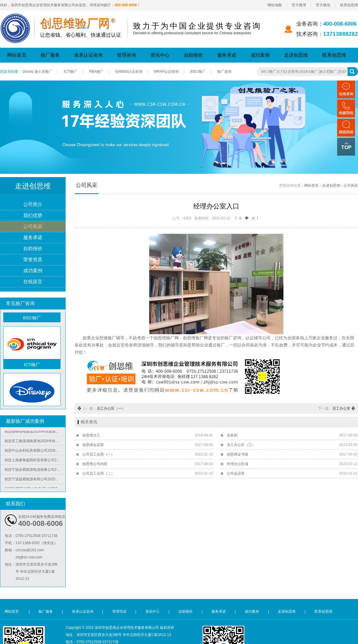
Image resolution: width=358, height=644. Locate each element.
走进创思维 (296, 55)
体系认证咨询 (88, 55)
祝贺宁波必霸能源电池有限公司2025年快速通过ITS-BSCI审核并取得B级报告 (35, 471)
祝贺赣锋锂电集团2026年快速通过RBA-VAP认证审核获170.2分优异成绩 (35, 433)
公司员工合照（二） (98, 473)
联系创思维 (349, 5)
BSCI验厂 (198, 72)
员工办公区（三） (241, 445)
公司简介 (33, 205)
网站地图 (275, 5)
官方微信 (323, 5)
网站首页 (17, 55)
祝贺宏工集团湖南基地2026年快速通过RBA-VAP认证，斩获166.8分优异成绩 (35, 442)
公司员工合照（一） (98, 454)
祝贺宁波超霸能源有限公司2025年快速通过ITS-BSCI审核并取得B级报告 (35, 481)
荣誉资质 (33, 260)
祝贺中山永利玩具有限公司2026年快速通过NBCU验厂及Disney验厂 (35, 452)
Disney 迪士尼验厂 (37, 72)
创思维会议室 (93, 445)
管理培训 (119, 612)
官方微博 (299, 5)
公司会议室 (236, 473)
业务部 (232, 435)
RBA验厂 (97, 72)
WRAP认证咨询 (166, 72)
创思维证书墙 (237, 454)
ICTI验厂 (71, 72)
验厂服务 (50, 55)
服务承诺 (227, 55)
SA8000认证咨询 (129, 72)
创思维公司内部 (95, 464)
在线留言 (33, 282)
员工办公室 (341, 408)
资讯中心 (160, 55)
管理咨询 (126, 55)
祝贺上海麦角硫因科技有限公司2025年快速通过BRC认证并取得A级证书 (35, 462)
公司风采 (33, 227)
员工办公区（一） (111, 408)
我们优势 (33, 216)
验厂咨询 (224, 72)
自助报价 (193, 55)
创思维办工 (91, 435)
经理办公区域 (237, 464)
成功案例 (260, 55)
